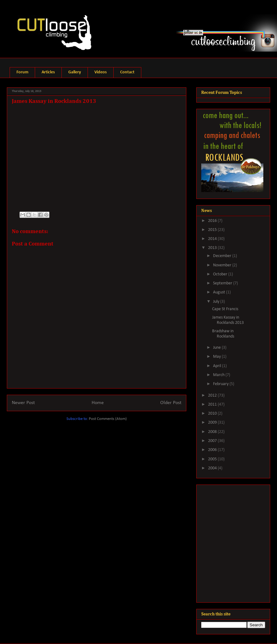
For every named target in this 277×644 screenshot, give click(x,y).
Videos (101, 72)
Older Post (171, 403)
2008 (213, 432)
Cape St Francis (225, 309)
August (220, 292)
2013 (213, 248)
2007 (213, 441)
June (217, 348)
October (221, 274)
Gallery (75, 72)
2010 (213, 414)
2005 (213, 459)
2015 (213, 230)
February (221, 384)
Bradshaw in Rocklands (223, 334)
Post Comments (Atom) (108, 419)
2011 (213, 405)
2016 (213, 221)
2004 (213, 468)
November (223, 265)
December (223, 256)
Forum (22, 72)
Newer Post (23, 403)
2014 (213, 239)
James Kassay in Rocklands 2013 (228, 320)
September (223, 283)
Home (98, 403)
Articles (48, 72)
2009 (213, 423)
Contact (127, 72)
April (218, 366)
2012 (213, 396)
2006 (213, 450)
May (217, 357)
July (217, 302)
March (219, 375)
